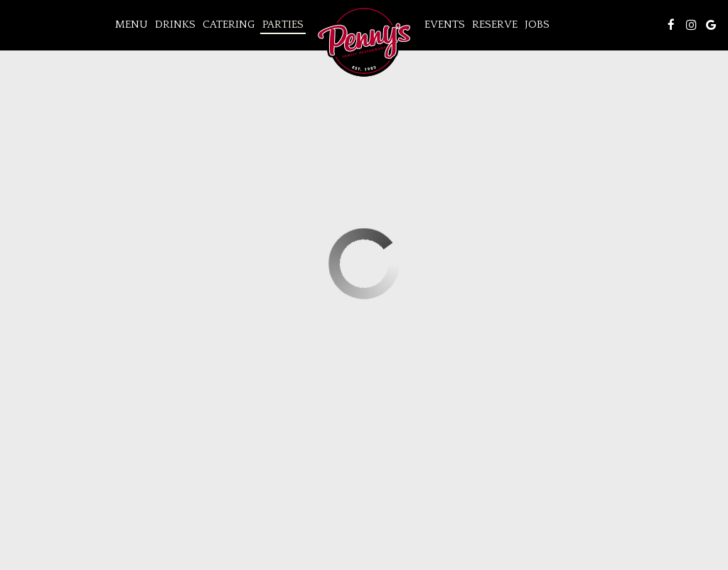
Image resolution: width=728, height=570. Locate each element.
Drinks (175, 25)
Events (445, 25)
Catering (229, 25)
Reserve (495, 25)
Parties (283, 25)
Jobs (537, 25)
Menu (132, 25)
